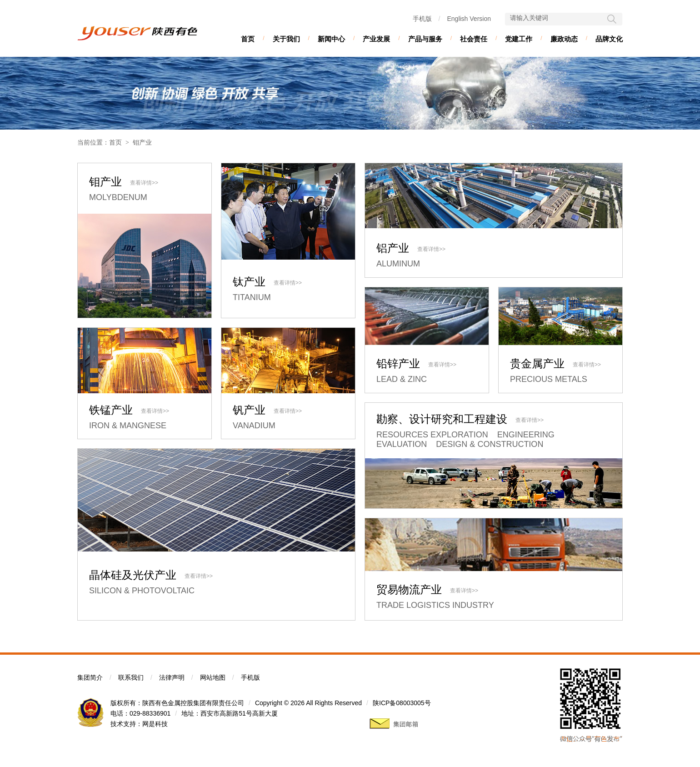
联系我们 (131, 677)
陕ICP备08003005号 (402, 703)
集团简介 (90, 677)
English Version (469, 19)
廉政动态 (564, 39)
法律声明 (172, 677)
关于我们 (286, 39)
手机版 (422, 19)
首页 (248, 39)
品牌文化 (609, 39)
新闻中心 (331, 39)
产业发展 (376, 39)
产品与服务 (425, 39)
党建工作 (519, 39)
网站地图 (213, 677)
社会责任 (474, 39)
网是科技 (155, 724)
